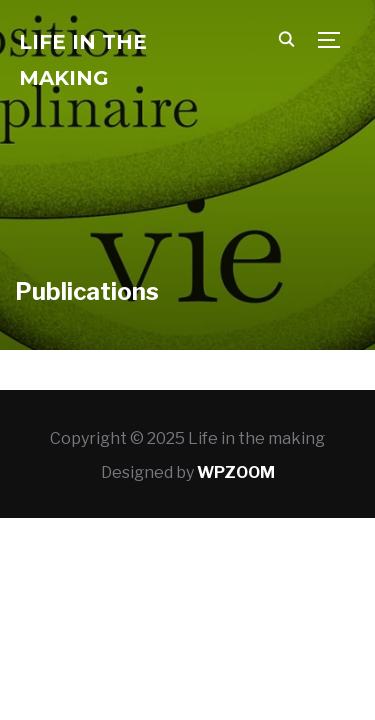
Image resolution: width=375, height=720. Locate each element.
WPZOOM (236, 472)
